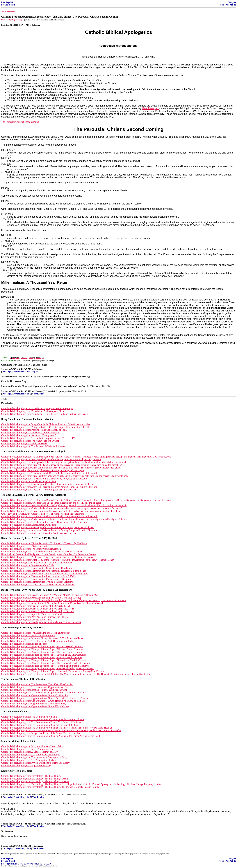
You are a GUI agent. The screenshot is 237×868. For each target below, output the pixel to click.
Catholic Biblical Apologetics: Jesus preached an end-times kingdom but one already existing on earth (51, 459)
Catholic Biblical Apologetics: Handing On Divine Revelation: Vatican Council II (41, 622)
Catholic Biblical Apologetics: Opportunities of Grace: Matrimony (34, 704)
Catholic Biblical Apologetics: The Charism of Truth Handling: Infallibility (38, 641)
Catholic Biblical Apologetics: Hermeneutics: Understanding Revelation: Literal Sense (44, 571)
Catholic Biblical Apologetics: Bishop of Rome (24, 644)
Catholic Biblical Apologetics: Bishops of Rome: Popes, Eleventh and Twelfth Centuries (44, 660)
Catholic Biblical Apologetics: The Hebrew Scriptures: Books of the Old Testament (42, 552)
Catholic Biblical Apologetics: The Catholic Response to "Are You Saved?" (38, 438)
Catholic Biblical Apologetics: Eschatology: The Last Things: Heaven (35, 781)
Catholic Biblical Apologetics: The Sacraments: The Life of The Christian (37, 684)
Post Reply (7, 372)
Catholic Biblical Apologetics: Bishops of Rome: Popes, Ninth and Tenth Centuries (42, 657)
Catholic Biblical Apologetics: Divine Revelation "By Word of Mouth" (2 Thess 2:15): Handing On (50, 595)
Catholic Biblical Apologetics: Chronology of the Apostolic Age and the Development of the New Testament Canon (58, 560)
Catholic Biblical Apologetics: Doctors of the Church (27, 620)
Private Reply (20, 372)
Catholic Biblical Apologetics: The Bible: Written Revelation (31, 549)
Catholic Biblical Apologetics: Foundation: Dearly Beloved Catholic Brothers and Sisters (45, 414)
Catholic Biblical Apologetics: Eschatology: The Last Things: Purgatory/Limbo (122, 784)
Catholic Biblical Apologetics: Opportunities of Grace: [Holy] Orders (35, 706)
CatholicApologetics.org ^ (12, 20)
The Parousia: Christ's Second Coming (20, 122)
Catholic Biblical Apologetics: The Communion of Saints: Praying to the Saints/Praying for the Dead (50, 736)
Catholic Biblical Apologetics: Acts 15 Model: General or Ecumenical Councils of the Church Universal (52, 603)
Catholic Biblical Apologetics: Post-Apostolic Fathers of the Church (34, 617)
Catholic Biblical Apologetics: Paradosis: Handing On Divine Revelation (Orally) (41, 598)
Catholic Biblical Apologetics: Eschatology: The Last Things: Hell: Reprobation (40, 784)
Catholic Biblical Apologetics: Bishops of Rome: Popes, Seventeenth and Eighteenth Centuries (47, 668)
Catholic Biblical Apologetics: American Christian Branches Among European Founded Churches (49, 487)
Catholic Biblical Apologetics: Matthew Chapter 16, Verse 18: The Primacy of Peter (42, 638)
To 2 (29, 797)
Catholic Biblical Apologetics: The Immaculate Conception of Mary (34, 757)
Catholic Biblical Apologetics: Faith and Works (24, 444)
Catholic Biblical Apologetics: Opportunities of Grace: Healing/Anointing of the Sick (43, 701)
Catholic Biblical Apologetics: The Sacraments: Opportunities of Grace (36, 687)
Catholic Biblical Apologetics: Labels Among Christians (29, 481)
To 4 (29, 848)
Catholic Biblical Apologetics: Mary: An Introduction (27, 749)
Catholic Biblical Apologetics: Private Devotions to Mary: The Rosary (36, 763)
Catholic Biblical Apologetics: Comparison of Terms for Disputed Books (37, 563)
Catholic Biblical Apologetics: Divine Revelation (25, 546)
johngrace (39, 846)
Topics (221, 5)
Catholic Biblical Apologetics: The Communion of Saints (29, 717)
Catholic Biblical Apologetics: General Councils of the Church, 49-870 (36, 606)
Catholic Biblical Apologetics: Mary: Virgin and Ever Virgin (31, 755)
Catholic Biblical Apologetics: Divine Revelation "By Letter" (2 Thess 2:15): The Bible (44, 543)
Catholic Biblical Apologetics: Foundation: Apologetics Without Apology (37, 408)
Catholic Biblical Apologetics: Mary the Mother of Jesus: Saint (32, 746)
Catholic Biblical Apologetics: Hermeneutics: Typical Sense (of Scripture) (37, 582)
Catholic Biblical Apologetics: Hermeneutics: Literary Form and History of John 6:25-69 (45, 574)
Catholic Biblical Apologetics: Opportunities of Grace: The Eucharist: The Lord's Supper (45, 698)
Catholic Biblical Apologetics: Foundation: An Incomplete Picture (33, 411)
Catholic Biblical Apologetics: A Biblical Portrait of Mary (29, 752)
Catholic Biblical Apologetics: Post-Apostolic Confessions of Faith (34, 430)
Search (12, 5)
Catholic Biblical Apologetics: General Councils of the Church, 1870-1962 (38, 611)
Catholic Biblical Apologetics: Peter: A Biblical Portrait (28, 636)
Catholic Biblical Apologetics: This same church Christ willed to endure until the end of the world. (49, 473)
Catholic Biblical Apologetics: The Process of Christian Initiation (33, 446)
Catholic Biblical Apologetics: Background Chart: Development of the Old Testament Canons (47, 557)
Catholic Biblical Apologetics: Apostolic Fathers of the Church (32, 614)
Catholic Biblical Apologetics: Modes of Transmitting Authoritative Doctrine (39, 490)
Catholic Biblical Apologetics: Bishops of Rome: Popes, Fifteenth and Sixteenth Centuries (45, 666)
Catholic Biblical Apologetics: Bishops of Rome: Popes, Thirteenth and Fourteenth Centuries (47, 663)
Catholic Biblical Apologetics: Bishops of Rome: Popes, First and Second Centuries (42, 646)
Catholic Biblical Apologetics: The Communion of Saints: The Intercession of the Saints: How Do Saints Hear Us (57, 728)
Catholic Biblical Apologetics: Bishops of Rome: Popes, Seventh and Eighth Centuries (43, 655)
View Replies (33, 372)
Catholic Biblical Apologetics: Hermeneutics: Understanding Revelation (37, 568)
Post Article (231, 5)
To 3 (29, 826)
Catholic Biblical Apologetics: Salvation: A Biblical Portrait (30, 433)
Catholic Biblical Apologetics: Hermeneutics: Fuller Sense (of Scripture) (37, 579)
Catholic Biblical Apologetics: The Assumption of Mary (29, 760)
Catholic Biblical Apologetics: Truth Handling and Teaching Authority (36, 633)
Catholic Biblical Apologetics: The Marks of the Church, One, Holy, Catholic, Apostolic (44, 479)
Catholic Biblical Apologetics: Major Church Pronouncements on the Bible (38, 585)
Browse (4, 5)
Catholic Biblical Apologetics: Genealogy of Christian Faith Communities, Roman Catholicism (48, 484)
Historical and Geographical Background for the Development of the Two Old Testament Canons (49, 554)
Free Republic (7, 2)
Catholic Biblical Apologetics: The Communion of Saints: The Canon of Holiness (41, 722)
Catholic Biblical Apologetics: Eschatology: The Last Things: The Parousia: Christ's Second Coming (50, 787)
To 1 (29, 394)
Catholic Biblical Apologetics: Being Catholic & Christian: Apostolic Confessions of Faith (45, 427)
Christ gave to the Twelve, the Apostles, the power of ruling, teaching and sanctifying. (43, 470)
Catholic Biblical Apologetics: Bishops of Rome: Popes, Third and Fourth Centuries (42, 649)
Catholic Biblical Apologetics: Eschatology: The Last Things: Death (34, 779)
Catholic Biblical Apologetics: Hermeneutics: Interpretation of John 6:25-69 (38, 576)
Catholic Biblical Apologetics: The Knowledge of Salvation (30, 441)
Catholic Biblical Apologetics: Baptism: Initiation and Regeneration (34, 690)
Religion (232, 2)
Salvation (38, 369)
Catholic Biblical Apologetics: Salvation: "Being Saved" (29, 435)
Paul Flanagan (151, 108)
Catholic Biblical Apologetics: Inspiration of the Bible (28, 565)
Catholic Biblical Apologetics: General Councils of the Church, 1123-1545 (38, 609)
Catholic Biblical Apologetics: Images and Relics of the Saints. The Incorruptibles (41, 733)
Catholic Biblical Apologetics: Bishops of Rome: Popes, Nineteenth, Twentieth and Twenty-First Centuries (53, 671)
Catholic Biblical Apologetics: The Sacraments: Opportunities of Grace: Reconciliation (44, 693)
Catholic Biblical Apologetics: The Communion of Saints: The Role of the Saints (41, 725)
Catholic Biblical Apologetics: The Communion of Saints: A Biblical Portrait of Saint (43, 719)
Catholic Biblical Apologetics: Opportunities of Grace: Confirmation (35, 695)
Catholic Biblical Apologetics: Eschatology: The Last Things (31, 776)
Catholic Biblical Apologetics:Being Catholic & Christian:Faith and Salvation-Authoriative (46, 424)
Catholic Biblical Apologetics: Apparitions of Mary (26, 766)
